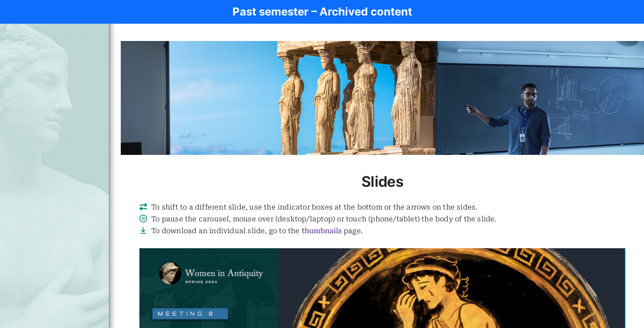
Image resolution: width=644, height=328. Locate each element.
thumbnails (322, 231)
